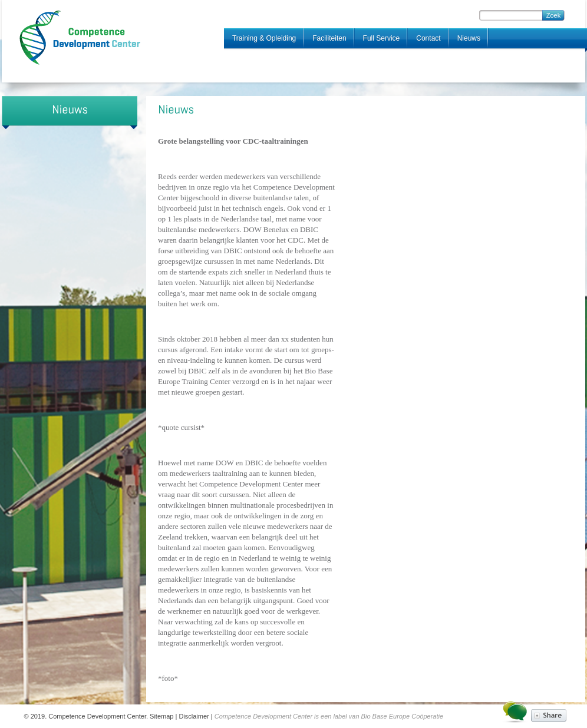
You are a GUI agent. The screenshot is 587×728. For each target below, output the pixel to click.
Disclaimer (194, 716)
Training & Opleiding (264, 38)
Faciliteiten (329, 38)
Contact (428, 38)
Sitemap (161, 716)
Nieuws (469, 38)
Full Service (382, 38)
